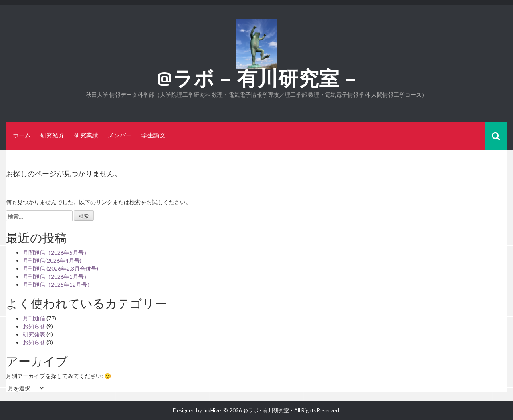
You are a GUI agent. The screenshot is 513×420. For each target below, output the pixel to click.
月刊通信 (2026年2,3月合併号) (61, 268)
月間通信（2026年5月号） (56, 252)
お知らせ (34, 326)
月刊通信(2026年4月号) (52, 260)
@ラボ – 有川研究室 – (257, 78)
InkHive (212, 410)
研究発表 (34, 334)
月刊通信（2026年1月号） (56, 276)
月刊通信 (34, 318)
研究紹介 (53, 135)
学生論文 (153, 135)
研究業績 (86, 135)
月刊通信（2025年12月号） (58, 284)
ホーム (22, 135)
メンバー (120, 135)
